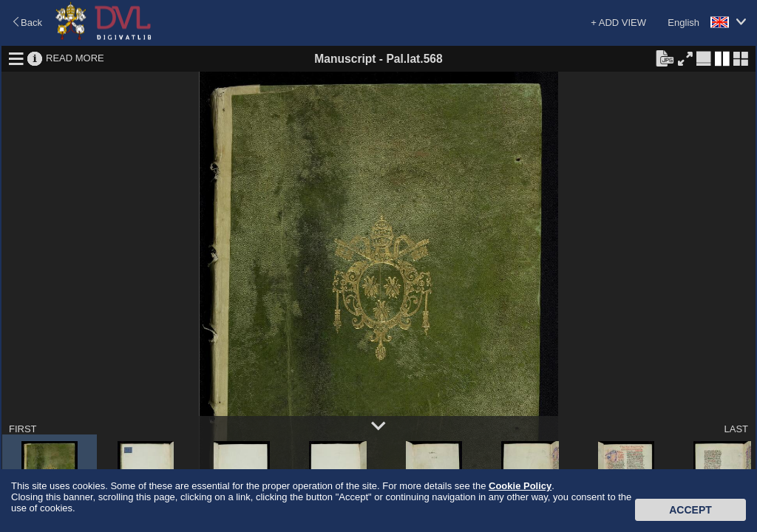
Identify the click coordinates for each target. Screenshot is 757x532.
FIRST (23, 429)
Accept (690, 510)
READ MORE (75, 58)
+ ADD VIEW (618, 23)
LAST (736, 429)
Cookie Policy (520, 486)
